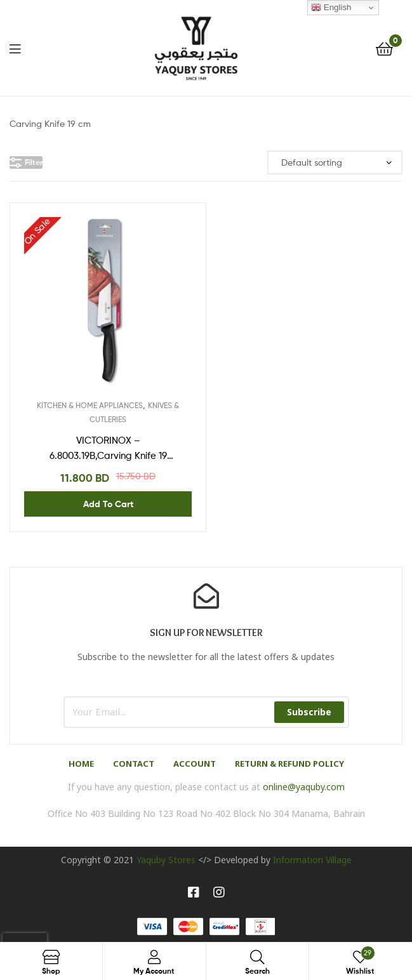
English (331, 8)
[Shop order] (335, 163)
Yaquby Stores (166, 860)
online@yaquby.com (304, 787)
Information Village (312, 860)
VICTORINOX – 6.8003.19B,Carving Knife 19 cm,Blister (108, 449)
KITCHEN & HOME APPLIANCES (90, 405)
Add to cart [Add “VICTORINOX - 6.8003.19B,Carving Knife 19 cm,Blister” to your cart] (108, 504)
